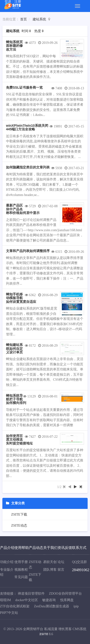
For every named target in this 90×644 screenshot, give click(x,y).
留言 (61, 570)
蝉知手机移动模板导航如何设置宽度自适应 (21, 298)
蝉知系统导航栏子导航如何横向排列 (16, 399)
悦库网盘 (67, 600)
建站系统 (39, 19)
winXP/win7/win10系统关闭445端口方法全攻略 (27, 127)
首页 (24, 19)
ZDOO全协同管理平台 (65, 594)
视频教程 (21, 570)
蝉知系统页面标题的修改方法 (14, 46)
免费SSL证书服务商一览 (24, 87)
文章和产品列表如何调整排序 (28, 251)
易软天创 (50, 562)
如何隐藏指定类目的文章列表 (28, 167)
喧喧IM (5, 600)
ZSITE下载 (19, 515)
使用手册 (21, 562)
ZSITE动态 (19, 526)
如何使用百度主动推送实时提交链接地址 (19, 440)
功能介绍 (7, 562)
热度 (38, 31)
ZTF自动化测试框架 (15, 606)
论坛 (61, 562)
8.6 (46, 635)
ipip (76, 606)
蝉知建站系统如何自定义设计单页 (14, 348)
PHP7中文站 (9, 613)
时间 (25, 31)
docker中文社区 (27, 600)
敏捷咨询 (49, 600)
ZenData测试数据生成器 (51, 606)
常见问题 (21, 577)
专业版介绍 (7, 572)
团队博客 (50, 570)
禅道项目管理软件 (31, 594)
